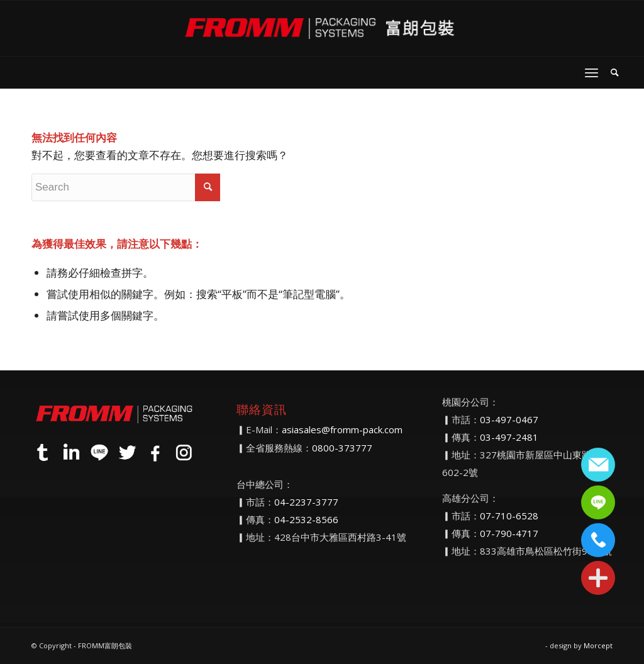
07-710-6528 (509, 516)
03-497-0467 (509, 419)
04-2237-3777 (306, 502)
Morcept (598, 645)
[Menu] (591, 72)
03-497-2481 (509, 437)
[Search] (615, 72)
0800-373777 (342, 448)
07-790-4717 (509, 533)
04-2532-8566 (306, 519)
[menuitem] (615, 72)
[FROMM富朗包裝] (322, 28)
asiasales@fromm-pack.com (342, 429)
